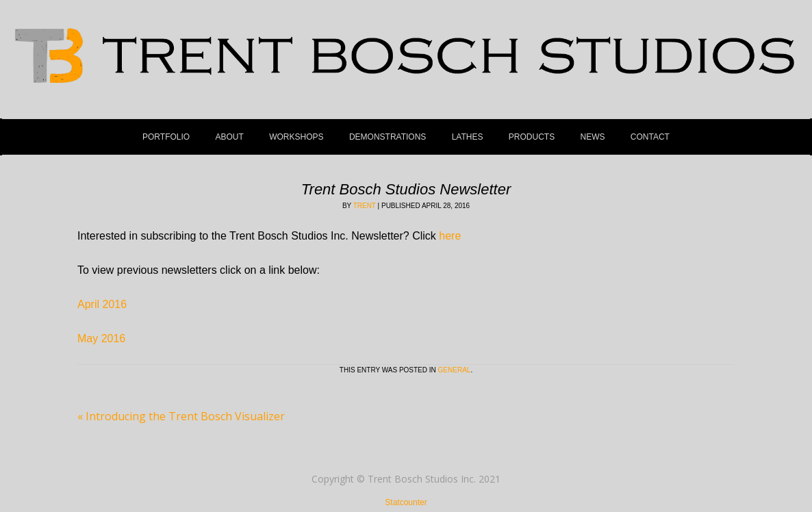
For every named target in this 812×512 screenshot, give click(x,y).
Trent (365, 206)
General (455, 370)
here (450, 236)
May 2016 (101, 338)
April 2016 (102, 304)
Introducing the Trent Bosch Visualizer (181, 416)
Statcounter (406, 502)
